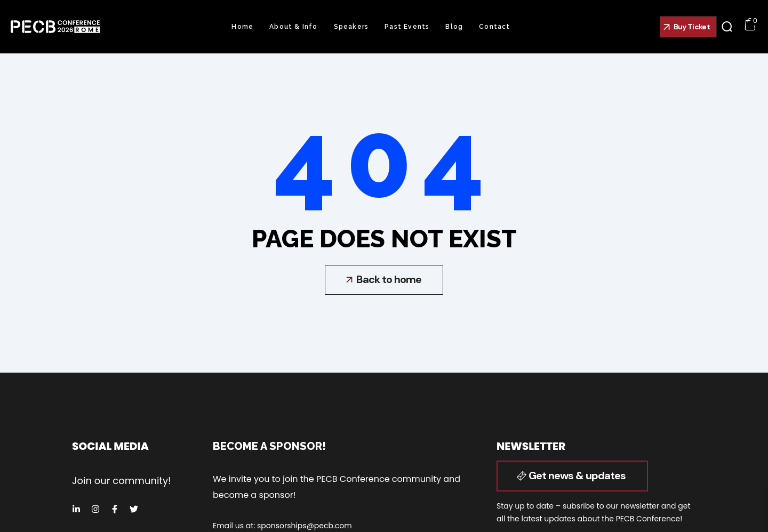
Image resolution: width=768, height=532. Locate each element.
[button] (688, 27)
